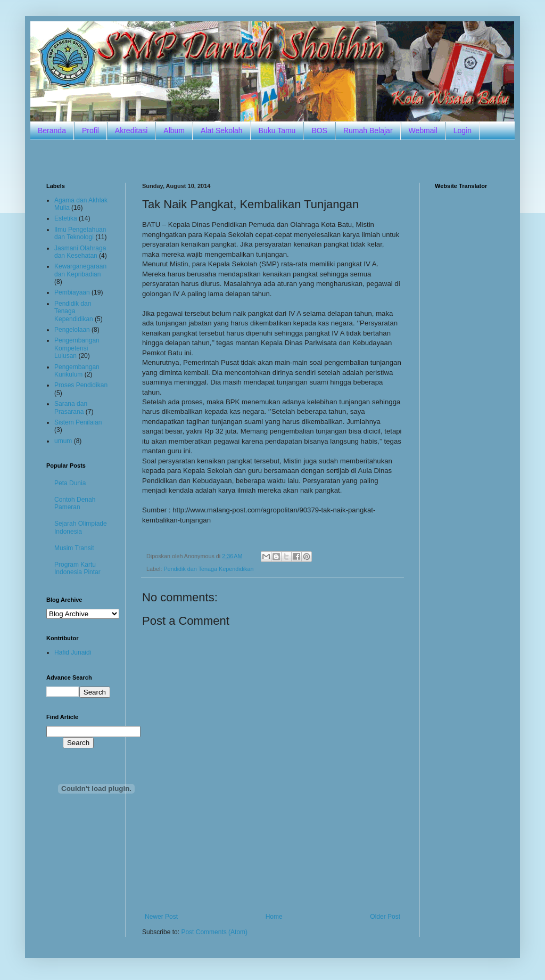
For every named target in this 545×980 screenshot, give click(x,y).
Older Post (385, 917)
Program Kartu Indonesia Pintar (77, 568)
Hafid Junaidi (73, 652)
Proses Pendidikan (81, 385)
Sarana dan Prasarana (71, 407)
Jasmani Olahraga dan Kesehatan (80, 252)
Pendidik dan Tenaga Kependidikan (208, 569)
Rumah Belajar (368, 130)
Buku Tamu (277, 130)
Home (274, 917)
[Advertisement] (272, 160)
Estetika (66, 218)
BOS (319, 130)
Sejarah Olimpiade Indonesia (81, 527)
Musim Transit (74, 548)
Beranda (52, 130)
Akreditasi (131, 130)
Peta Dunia (70, 483)
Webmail (423, 130)
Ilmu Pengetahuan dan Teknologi (80, 233)
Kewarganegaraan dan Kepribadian (80, 270)
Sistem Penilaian (78, 422)
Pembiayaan (72, 292)
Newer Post (161, 917)
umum (63, 441)
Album (174, 130)
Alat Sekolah (222, 130)
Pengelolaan (72, 330)
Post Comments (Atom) (214, 932)
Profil (90, 130)
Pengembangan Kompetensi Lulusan (77, 348)
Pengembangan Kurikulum (77, 371)
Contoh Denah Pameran (75, 503)
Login (463, 130)
